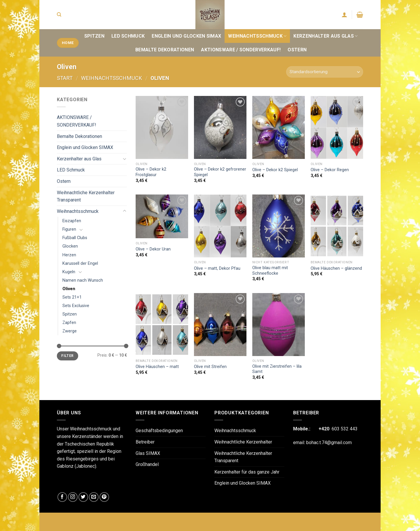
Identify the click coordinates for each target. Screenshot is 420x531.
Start (65, 78)
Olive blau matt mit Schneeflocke (270, 271)
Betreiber (145, 442)
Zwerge (70, 331)
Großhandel (147, 464)
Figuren (69, 229)
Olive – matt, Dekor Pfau (217, 268)
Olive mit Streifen (210, 367)
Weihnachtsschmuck (257, 36)
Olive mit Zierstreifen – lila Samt (277, 369)
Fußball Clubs (75, 238)
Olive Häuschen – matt (157, 367)
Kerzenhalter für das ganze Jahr (247, 472)
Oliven (69, 289)
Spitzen (94, 36)
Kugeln (69, 272)
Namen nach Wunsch (83, 280)
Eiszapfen (72, 221)
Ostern (297, 50)
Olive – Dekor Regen (330, 170)
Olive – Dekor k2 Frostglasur (151, 172)
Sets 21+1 (72, 297)
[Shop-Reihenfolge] (325, 72)
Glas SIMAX (148, 453)
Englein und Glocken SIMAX (186, 36)
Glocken (70, 246)
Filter (67, 356)
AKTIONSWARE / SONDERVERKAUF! (241, 50)
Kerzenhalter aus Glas (325, 36)
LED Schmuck (128, 36)
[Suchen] (59, 15)
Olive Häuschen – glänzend (336, 268)
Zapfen (69, 323)
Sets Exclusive (76, 306)
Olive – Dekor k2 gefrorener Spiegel (220, 172)
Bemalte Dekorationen (165, 50)
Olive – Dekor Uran (153, 249)
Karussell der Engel (80, 263)
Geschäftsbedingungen (159, 431)
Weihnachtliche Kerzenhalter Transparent (86, 196)
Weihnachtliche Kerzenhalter (243, 442)
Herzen (69, 255)
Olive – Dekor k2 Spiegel (275, 170)
